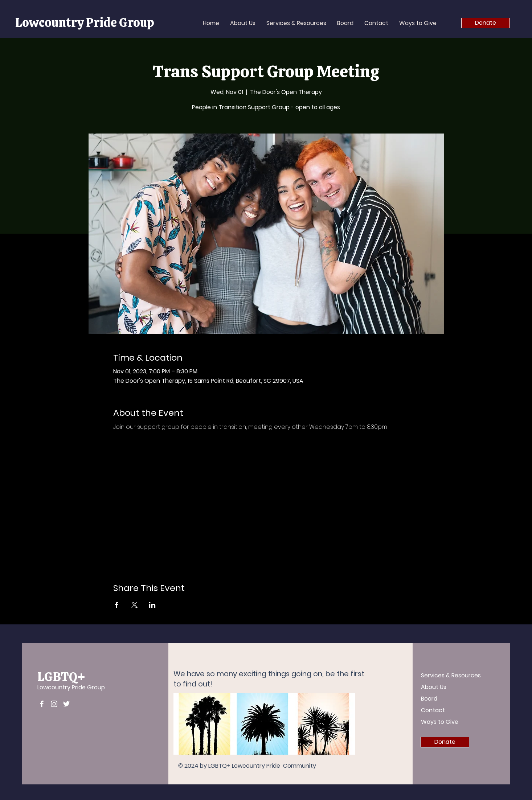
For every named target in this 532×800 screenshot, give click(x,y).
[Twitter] (66, 704)
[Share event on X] (134, 605)
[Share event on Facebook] (117, 605)
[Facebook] (42, 704)
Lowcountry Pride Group (71, 687)
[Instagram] (54, 704)
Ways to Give (440, 722)
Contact (433, 710)
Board (429, 699)
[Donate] (486, 23)
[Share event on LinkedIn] (152, 605)
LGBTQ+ (61, 677)
